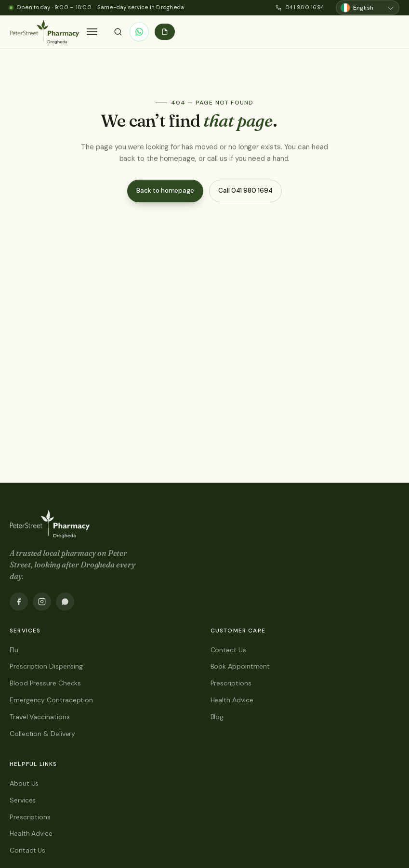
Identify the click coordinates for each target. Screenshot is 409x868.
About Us (24, 783)
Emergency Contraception (51, 700)
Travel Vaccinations (40, 717)
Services (23, 800)
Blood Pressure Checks (45, 683)
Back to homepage (165, 191)
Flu (14, 650)
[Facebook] (19, 602)
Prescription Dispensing (46, 666)
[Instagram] (42, 602)
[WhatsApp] (139, 32)
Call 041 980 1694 (245, 191)
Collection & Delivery (42, 734)
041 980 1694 (300, 7)
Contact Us (228, 650)
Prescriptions (231, 683)
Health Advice (232, 700)
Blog (217, 717)
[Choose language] (368, 8)
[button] (92, 32)
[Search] (118, 32)
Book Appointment (240, 666)
